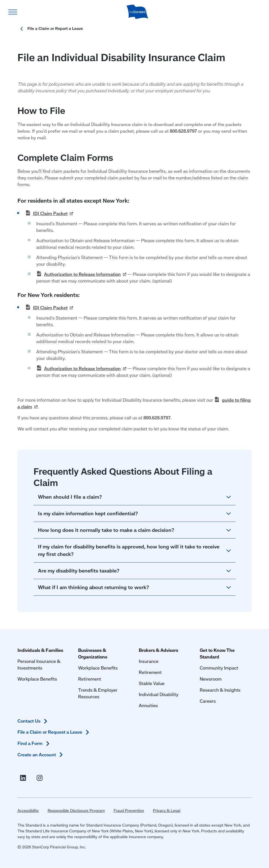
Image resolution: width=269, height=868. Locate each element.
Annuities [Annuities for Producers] (148, 705)
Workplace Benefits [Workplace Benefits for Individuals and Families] (37, 679)
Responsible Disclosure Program (76, 811)
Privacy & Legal (167, 811)
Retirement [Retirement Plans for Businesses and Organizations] (90, 679)
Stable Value (152, 683)
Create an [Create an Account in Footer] (41, 755)
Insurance (149, 661)
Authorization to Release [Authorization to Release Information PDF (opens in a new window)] (85, 274)
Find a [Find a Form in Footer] (34, 743)
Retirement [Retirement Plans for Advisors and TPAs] (150, 672)
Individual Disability (159, 694)
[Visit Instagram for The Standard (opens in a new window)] (41, 778)
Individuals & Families (40, 650)
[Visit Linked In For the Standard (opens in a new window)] (24, 778)
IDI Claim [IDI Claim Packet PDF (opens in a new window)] (53, 213)
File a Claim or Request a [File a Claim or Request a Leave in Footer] (54, 732)
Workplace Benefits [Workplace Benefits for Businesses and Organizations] (98, 668)
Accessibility (28, 811)
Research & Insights (220, 690)
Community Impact (219, 668)
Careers (208, 701)
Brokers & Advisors (158, 650)
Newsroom (211, 679)
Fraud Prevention (129, 811)
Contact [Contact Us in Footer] (33, 721)
